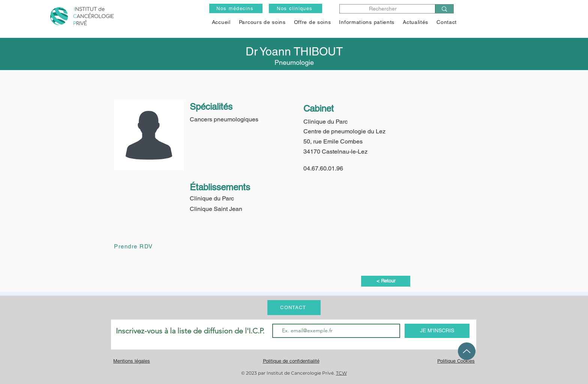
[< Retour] (386, 281)
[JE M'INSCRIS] (437, 331)
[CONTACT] (294, 308)
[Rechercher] (383, 9)
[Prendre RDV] (141, 246)
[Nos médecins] (236, 8)
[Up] (467, 351)
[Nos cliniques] (295, 8)
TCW (341, 373)
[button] (313, 22)
